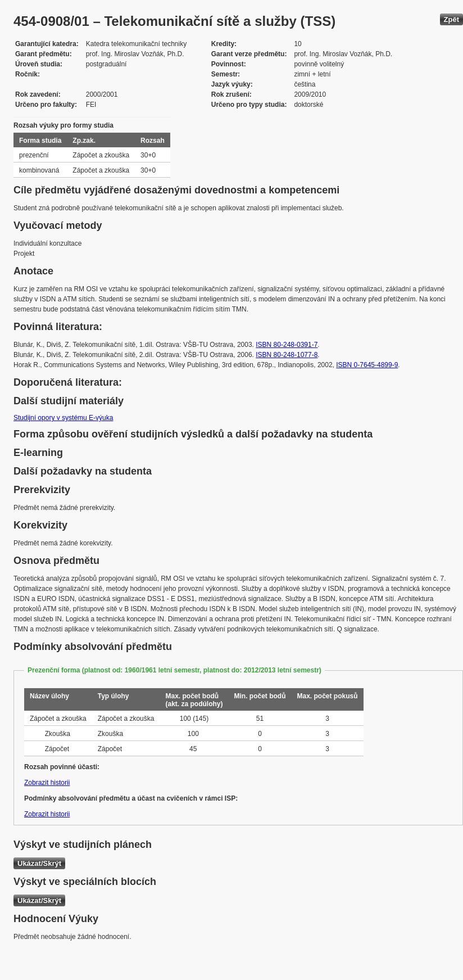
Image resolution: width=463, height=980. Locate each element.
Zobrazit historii (47, 783)
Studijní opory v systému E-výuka (63, 418)
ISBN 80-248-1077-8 (287, 355)
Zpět (451, 19)
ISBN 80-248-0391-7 (287, 345)
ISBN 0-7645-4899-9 (367, 365)
